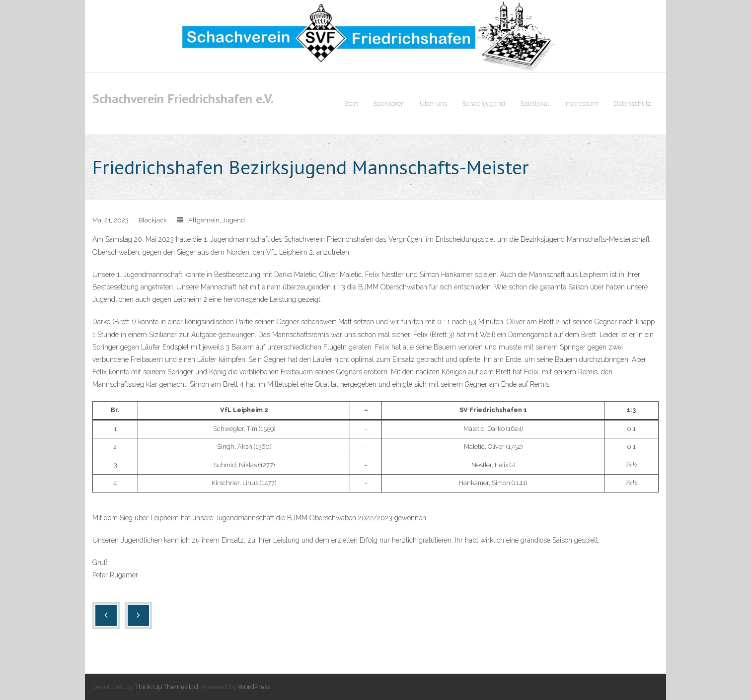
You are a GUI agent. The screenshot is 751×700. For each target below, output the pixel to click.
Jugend (234, 221)
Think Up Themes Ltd (167, 687)
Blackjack (153, 221)
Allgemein (204, 221)
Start (351, 104)
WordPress (254, 687)
